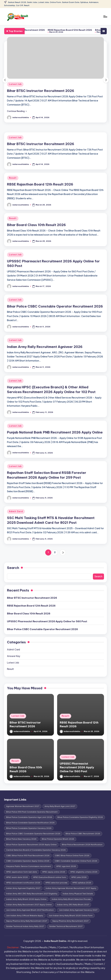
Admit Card (16, 511)
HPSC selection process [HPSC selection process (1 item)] (56, 883)
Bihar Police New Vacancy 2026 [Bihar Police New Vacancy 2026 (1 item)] (21, 839)
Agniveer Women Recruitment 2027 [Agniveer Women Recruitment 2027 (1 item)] (23, 806)
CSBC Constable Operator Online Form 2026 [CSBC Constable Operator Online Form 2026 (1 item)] (76, 861)
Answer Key (14, 656)
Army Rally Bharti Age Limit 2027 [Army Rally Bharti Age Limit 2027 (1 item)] (60, 806)
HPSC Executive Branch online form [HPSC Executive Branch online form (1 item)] (50, 877)
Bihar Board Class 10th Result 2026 (36, 225)
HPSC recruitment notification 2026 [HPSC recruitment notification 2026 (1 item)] (23, 883)
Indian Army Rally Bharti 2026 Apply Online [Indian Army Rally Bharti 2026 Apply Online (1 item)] (26, 899)
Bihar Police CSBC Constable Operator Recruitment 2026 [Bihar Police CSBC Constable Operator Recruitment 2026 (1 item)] (33, 834)
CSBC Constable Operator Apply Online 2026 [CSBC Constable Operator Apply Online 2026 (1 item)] (28, 861)
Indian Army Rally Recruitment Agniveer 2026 (45, 347)
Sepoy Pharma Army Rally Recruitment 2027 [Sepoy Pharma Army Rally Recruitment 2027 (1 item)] (27, 921)
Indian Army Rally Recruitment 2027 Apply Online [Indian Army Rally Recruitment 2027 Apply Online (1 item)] (29, 905)
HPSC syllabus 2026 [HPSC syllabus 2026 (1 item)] (82, 883)
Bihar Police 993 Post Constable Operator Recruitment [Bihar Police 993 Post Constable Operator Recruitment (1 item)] (32, 812)
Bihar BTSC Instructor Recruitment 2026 (32, 30)
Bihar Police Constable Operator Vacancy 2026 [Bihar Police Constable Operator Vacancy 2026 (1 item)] (29, 828)
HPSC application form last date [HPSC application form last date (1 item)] (22, 872)
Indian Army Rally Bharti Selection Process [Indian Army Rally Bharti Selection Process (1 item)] (71, 899)
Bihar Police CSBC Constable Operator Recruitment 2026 (55, 306)
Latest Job (15, 84)
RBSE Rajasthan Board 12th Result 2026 (80, 30)
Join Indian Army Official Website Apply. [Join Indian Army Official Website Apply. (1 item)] (25, 916)
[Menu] (105, 17)
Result (13, 178)
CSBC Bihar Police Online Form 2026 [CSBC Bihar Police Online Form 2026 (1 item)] (72, 856)
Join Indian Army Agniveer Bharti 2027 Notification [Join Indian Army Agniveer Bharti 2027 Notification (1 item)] (30, 910)
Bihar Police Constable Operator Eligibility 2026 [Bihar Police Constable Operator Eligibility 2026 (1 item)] (80, 817)
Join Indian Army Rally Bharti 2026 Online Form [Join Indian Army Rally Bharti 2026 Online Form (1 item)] (71, 916)
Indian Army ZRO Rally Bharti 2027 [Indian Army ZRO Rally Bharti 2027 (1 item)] (73, 905)
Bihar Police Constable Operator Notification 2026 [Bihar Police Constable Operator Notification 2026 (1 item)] (30, 823)
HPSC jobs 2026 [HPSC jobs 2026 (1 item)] (79, 877)
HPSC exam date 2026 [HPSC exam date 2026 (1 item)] (17, 877)
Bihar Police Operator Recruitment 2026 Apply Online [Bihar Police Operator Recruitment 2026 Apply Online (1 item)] (31, 845)
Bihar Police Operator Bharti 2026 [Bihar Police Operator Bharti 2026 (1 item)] (58, 839)
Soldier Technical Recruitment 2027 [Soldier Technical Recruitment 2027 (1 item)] (66, 926)
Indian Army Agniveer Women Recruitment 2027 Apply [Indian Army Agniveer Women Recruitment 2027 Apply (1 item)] (71, 888)
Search (13, 568)
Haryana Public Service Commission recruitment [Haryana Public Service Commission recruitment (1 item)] (29, 866)
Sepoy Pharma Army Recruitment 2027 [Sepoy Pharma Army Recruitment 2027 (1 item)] (70, 921)
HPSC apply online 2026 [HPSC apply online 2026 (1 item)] (54, 872)
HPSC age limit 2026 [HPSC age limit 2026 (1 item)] (66, 866)
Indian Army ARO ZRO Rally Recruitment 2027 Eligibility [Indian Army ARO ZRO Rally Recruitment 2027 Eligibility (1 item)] (32, 894)
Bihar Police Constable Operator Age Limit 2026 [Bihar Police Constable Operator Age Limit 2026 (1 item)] (29, 817)
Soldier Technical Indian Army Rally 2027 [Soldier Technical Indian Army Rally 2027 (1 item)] (25, 926)
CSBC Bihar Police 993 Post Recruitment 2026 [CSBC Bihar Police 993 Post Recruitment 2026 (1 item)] (28, 856)
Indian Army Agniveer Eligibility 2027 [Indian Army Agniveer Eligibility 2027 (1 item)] (23, 888)
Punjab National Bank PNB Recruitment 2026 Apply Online (55, 432)
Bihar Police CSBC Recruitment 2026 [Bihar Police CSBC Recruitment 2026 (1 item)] (83, 834)
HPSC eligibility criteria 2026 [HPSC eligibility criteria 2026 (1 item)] (84, 872)
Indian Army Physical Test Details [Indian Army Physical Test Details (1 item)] (78, 894)
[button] (17, 111)
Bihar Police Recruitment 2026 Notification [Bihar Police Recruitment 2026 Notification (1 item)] (82, 845)
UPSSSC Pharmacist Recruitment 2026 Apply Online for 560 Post (47, 621)
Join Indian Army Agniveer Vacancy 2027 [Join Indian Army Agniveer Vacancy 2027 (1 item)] (78, 910)
